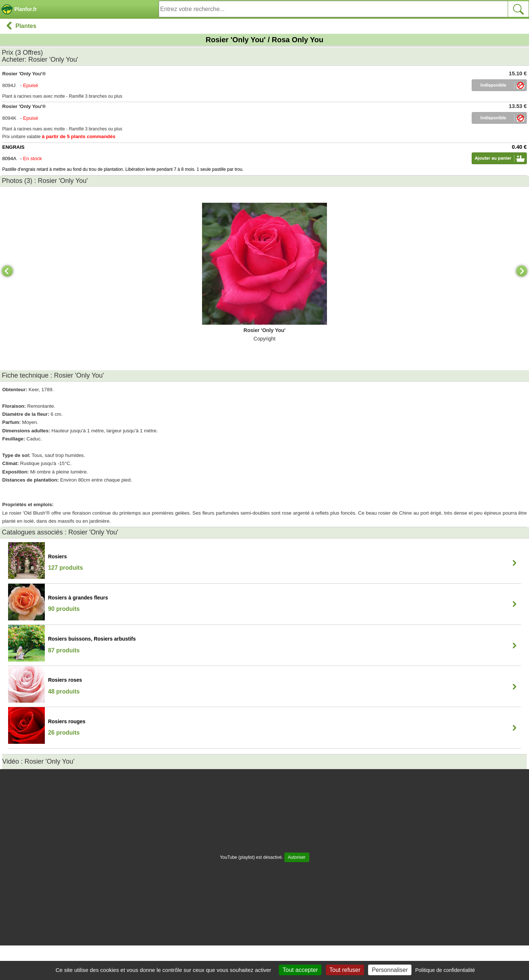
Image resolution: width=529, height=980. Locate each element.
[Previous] (7, 271)
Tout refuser (345, 970)
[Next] (522, 271)
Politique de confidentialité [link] (445, 970)
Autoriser (297, 857)
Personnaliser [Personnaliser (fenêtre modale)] (390, 970)
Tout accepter (300, 970)
